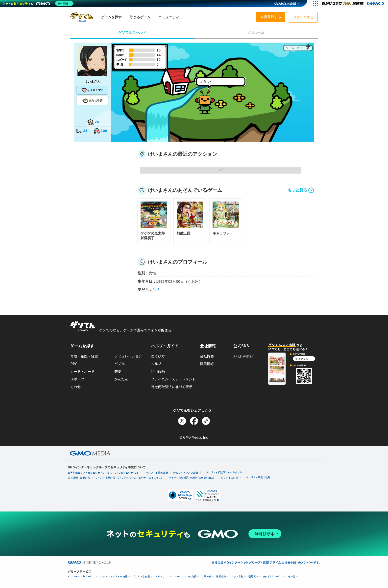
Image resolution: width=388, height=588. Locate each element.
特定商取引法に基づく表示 (172, 387)
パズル (120, 364)
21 (82, 131)
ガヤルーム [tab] (256, 32)
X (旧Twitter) (244, 356)
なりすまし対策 (229, 477)
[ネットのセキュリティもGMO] (38, 3)
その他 (75, 387)
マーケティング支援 (185, 576)
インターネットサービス (81, 576)
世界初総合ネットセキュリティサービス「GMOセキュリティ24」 (104, 473)
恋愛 (118, 371)
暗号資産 (253, 576)
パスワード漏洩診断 (157, 473)
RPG (74, 364)
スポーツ (77, 379)
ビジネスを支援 (141, 576)
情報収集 (221, 576)
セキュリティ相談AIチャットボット (223, 472)
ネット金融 (237, 576)
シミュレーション (128, 356)
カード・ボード (82, 371)
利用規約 (158, 371)
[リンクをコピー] (206, 421)
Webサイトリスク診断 (186, 473)
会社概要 (207, 356)
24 (93, 122)
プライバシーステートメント (173, 379)
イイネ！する (92, 90)
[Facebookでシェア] (194, 421)
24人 (156, 290)
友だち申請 (92, 101)
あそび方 (158, 356)
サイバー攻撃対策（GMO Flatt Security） (192, 477)
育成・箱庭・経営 (84, 356)
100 (100, 131)
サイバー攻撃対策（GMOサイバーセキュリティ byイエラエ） (129, 477)
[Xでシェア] (182, 421)
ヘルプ (156, 364)
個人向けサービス (273, 576)
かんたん (121, 379)
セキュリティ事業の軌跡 (257, 477)
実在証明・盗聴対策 (79, 477)
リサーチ (206, 576)
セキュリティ (162, 576)
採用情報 (207, 364)
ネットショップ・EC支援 (114, 576)
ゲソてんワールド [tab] (132, 32)
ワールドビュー (295, 48)
